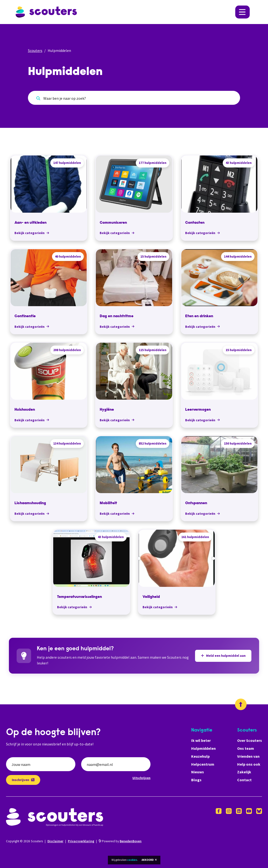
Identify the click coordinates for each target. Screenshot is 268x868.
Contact (244, 780)
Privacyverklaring (81, 841)
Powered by (120, 841)
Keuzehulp (200, 756)
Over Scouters (250, 740)
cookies (132, 860)
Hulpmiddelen (203, 748)
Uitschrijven (141, 778)
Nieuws (198, 772)
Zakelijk (244, 772)
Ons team (246, 748)
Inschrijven (23, 780)
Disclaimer (55, 841)
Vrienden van (248, 756)
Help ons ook (249, 764)
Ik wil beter (201, 740)
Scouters (35, 50)
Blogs (196, 780)
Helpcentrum (203, 764)
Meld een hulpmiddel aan (223, 656)
